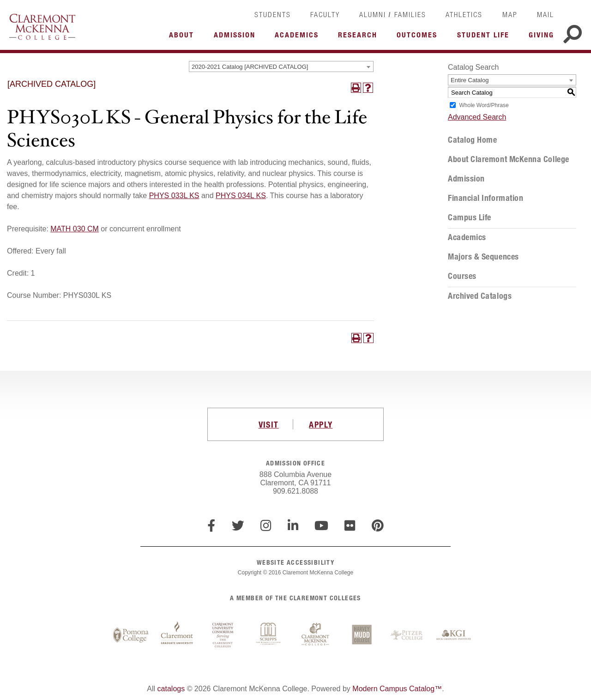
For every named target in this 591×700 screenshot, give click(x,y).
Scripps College (269, 635)
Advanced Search (477, 117)
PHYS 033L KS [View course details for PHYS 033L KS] (174, 196)
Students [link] (273, 14)
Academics (467, 237)
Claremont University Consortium (223, 635)
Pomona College (131, 635)
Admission (466, 179)
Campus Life (470, 217)
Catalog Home (472, 140)
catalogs (171, 689)
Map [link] (510, 14)
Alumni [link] (373, 14)
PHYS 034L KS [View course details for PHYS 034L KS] (241, 196)
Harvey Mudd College (362, 635)
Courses (462, 276)
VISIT (269, 424)
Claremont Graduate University (177, 635)
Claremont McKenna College (42, 27)
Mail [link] (546, 14)
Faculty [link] (325, 14)
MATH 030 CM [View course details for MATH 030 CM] (75, 229)
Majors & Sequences (483, 257)
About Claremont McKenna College (509, 159)
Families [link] (410, 14)
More (184, 37)
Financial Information (485, 198)
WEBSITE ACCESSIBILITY (295, 562)
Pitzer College (408, 635)
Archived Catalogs (480, 296)
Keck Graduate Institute (454, 635)
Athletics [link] (464, 14)
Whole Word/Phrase (484, 105)
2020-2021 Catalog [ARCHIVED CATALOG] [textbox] (250, 67)
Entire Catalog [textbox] (470, 80)
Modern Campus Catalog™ (397, 689)
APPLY (321, 424)
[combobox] (281, 66)
